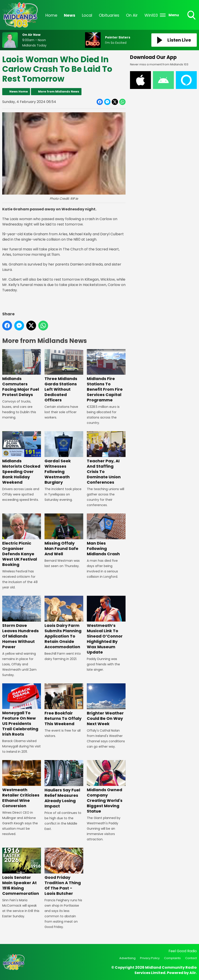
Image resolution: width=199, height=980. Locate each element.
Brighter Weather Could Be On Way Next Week (106, 705)
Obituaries (109, 15)
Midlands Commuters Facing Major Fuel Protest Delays (22, 373)
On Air (132, 15)
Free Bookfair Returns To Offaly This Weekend (64, 705)
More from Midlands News (59, 92)
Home (51, 15)
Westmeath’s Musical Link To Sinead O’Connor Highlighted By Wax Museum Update (106, 625)
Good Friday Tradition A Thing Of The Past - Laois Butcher (64, 872)
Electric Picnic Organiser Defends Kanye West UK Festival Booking (22, 540)
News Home (19, 92)
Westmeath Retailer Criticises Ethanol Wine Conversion (22, 784)
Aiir (193, 973)
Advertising (127, 958)
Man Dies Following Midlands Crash (106, 535)
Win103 (151, 15)
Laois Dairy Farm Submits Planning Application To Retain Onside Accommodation (64, 623)
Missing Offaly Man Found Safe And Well (64, 535)
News (70, 15)
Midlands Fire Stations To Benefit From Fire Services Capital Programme (106, 376)
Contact (191, 958)
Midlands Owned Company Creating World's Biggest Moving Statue (106, 787)
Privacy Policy (150, 958)
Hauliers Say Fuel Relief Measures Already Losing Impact (64, 784)
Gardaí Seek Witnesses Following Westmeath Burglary (64, 458)
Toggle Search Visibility (192, 16)
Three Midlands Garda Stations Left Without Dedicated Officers (64, 376)
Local (87, 15)
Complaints (172, 958)
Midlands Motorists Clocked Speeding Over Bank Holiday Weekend (22, 458)
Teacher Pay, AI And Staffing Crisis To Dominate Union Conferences (106, 458)
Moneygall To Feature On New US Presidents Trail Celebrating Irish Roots (22, 710)
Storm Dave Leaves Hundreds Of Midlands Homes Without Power (22, 623)
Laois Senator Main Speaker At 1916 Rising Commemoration (22, 872)
